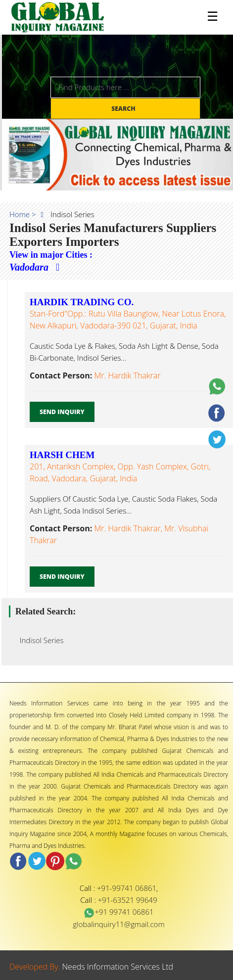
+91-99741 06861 (127, 888)
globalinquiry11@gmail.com (118, 924)
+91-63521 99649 (128, 900)
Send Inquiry (62, 412)
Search (124, 109)
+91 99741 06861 (118, 912)
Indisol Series (39, 640)
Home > (23, 214)
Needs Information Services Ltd (118, 967)
